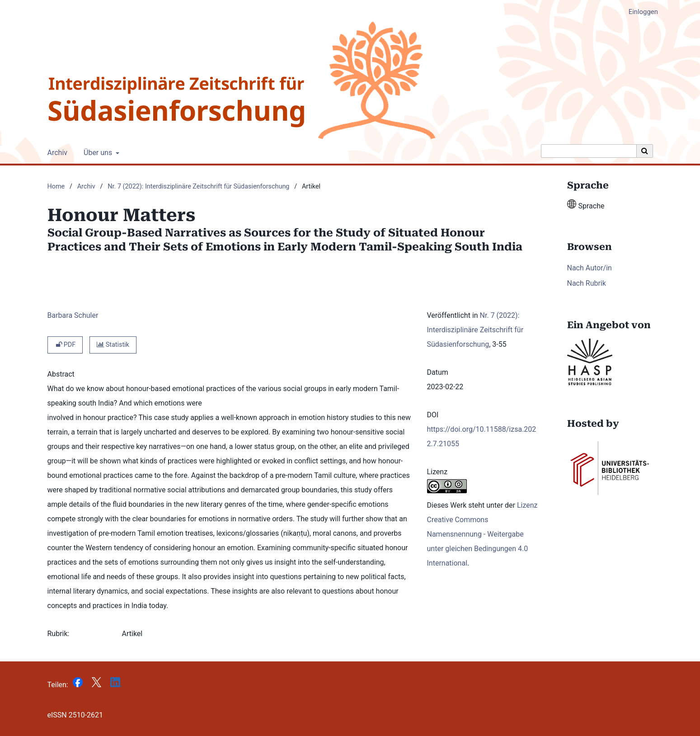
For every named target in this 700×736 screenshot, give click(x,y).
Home (56, 186)
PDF (65, 345)
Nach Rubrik (587, 283)
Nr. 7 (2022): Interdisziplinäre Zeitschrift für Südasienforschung (198, 186)
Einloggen (640, 12)
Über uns (97, 153)
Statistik (113, 345)
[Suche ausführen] (645, 151)
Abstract (61, 374)
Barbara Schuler (73, 315)
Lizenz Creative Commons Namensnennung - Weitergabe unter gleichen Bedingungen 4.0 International (482, 534)
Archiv (56, 153)
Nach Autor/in (590, 268)
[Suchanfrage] (589, 151)
